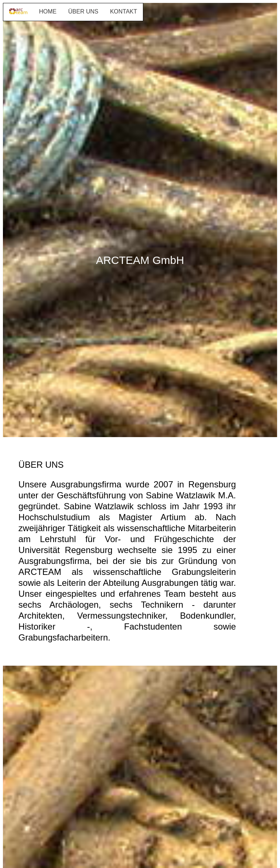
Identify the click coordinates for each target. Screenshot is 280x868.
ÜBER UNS (83, 11)
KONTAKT (124, 11)
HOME (48, 11)
